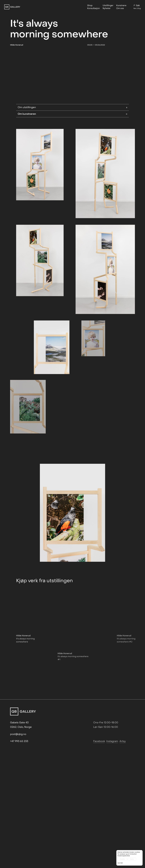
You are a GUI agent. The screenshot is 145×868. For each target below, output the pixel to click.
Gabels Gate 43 (19, 782)
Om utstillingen (72, 128)
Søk (137, 6)
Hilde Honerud (17, 45)
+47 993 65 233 (19, 801)
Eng (139, 8)
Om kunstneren (72, 135)
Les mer (120, 864)
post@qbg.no (18, 794)
